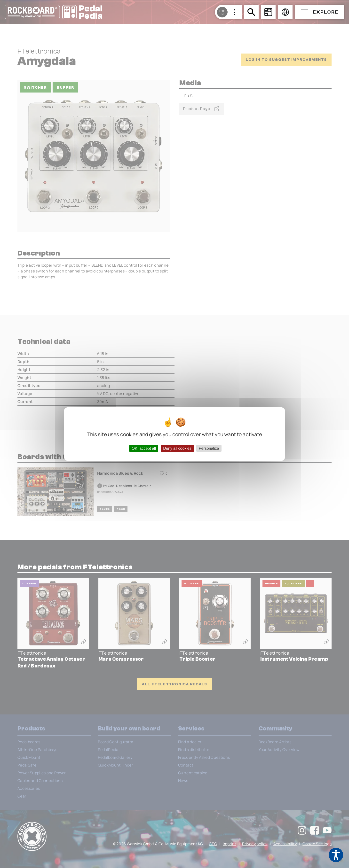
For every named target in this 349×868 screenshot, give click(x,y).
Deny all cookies (177, 448)
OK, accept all (144, 448)
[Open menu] (320, 12)
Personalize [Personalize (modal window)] (209, 448)
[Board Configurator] (268, 12)
